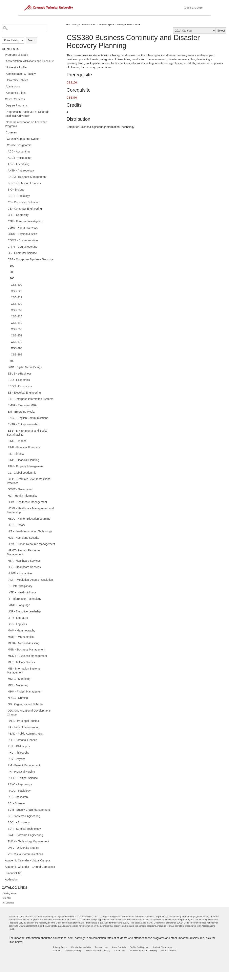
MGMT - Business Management (27, 656)
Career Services (15, 99)
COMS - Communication (23, 240)
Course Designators (19, 145)
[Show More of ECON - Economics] (6, 386)
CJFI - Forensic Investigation (25, 221)
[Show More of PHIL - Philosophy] (6, 746)
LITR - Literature (18, 618)
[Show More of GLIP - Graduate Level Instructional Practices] (6, 479)
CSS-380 (17, 348)
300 (12, 278)
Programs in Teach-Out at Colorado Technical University (27, 114)
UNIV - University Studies (23, 848)
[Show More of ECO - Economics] (6, 380)
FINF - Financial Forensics (24, 447)
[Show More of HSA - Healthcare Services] (6, 560)
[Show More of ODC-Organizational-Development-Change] (6, 710)
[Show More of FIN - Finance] (6, 453)
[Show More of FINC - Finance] (6, 441)
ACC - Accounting (19, 151)
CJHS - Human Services (23, 228)
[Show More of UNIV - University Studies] (6, 848)
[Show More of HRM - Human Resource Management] (6, 544)
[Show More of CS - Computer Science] (6, 253)
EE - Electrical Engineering (24, 393)
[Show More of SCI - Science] (6, 803)
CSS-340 (17, 323)
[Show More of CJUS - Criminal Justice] (6, 234)
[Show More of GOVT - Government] (6, 489)
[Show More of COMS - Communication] (6, 240)
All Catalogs (8, 903)
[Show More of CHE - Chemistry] (6, 215)
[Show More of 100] (8, 265)
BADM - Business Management (27, 177)
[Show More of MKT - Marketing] (6, 685)
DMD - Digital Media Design (25, 367)
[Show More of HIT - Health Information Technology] (6, 531)
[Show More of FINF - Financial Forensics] (6, 447)
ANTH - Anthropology (21, 171)
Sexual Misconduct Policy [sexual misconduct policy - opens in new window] (98, 950)
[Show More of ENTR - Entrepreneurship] (6, 424)
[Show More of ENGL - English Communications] (6, 418)
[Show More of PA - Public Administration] (6, 727)
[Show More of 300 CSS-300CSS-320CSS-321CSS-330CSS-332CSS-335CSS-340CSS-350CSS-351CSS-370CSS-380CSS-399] (8, 278)
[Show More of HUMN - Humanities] (6, 573)
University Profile (16, 67)
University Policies (17, 80)
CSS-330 (17, 304)
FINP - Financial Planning (23, 460)
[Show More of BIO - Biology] (6, 189)
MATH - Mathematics (21, 637)
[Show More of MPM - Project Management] (6, 691)
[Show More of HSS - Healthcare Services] (6, 567)
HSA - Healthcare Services (24, 561)
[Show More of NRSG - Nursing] (6, 698)
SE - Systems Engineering (24, 816)
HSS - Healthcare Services (24, 567)
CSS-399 (17, 354)
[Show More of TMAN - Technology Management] (6, 841)
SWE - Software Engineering (25, 835)
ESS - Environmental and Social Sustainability (27, 433)
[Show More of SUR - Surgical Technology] (6, 829)
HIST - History (16, 525)
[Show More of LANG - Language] (6, 605)
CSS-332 (17, 310)
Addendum (12, 879)
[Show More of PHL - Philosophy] (6, 752)
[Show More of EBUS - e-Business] (6, 373)
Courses (11, 132)
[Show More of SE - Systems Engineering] (6, 816)
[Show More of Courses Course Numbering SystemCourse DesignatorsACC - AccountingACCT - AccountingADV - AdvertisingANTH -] (4, 132)
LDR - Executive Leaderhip (24, 611)
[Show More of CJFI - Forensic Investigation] (6, 221)
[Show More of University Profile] (4, 67)
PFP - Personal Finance (22, 740)
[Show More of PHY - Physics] (6, 759)
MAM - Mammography (21, 630)
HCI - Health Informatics (22, 496)
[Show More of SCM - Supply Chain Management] (6, 809)
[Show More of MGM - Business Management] (6, 649)
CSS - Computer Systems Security (30, 259)
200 (12, 272)
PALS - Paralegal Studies (23, 721)
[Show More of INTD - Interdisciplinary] (6, 592)
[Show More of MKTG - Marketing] (6, 679)
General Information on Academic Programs (26, 124)
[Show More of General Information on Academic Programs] (4, 122)
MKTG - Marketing (19, 679)
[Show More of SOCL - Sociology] (6, 822)
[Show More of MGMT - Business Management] (6, 656)
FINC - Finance (17, 441)
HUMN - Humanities (20, 573)
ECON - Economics (20, 386)
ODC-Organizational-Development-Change (29, 713)
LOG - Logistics (17, 624)
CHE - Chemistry (18, 215)
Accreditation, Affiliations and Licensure (30, 61)
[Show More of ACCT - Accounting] (6, 158)
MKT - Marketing (18, 685)
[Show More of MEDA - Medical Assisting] (6, 643)
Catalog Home (10, 893)
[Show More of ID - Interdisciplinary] (6, 586)
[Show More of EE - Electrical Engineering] (6, 392)
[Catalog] (194, 31)
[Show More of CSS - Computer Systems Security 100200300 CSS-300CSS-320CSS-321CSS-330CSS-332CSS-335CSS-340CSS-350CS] (6, 259)
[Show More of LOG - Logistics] (6, 624)
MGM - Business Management (26, 650)
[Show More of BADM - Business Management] (6, 177)
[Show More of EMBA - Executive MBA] (6, 405)
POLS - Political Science (23, 778)
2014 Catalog (72, 25)
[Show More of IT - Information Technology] (6, 599)
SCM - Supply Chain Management (29, 810)
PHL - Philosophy (18, 753)
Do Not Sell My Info (139, 947)
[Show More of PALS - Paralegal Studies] (6, 721)
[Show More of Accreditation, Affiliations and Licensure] (4, 61)
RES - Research (18, 797)
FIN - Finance (16, 454)
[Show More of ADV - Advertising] (6, 164)
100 (12, 266)
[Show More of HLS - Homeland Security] (6, 537)
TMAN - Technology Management (28, 841)
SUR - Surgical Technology (24, 829)
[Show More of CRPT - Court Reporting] (6, 246)
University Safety (73, 950)
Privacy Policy (60, 947)
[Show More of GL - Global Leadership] (6, 472)
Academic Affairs (16, 93)
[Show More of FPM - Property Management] (6, 466)
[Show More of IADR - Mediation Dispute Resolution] (6, 580)
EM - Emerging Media (21, 412)
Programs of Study (16, 55)
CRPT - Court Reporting (22, 247)
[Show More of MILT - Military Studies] (6, 662)
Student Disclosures (162, 947)
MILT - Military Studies (21, 662)
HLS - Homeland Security (23, 538)
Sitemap (57, 950)
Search (31, 40)
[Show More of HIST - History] (6, 525)
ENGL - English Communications (28, 418)
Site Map (7, 898)
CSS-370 (17, 342)
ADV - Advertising (19, 164)
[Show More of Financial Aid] (4, 873)
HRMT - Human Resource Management (23, 552)
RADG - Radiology (19, 791)
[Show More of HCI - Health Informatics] (6, 495)
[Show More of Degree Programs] (4, 105)
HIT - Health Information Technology (30, 531)
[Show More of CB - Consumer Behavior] (6, 202)
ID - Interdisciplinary (20, 586)
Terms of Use (101, 947)
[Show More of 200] (8, 272)
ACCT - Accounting (20, 158)
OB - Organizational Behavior (26, 704)
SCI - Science (16, 803)
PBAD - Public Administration (26, 734)
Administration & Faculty (21, 74)
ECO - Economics (19, 380)
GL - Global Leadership (22, 473)
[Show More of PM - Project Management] (6, 765)
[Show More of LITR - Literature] (6, 618)
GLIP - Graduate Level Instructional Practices (29, 481)
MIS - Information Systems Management (24, 671)
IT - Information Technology (24, 599)
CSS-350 (17, 329)
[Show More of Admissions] (4, 86)
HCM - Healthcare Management (27, 502)
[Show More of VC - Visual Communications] (6, 854)
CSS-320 (17, 291)
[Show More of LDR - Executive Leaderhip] (6, 611)
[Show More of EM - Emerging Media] (6, 411)
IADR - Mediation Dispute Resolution (30, 580)
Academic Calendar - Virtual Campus (28, 860)
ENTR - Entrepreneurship (23, 424)
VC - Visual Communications (25, 854)
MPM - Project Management (25, 692)
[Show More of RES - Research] (6, 797)
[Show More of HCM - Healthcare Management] (6, 502)
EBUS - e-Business (20, 374)
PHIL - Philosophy (19, 746)
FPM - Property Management (26, 466)
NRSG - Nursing (18, 698)
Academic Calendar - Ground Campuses (30, 867)
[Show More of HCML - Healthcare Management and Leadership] (6, 508)
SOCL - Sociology (19, 822)
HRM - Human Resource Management (31, 544)
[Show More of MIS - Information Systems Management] (6, 668)
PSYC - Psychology (20, 784)
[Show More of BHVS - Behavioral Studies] (6, 183)
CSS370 (72, 98)
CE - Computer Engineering (25, 209)
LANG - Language (19, 605)
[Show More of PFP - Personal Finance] (6, 740)
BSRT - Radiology (19, 196)
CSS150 (72, 82)
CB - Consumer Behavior (23, 202)
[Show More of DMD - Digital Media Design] (6, 367)
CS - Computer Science (22, 253)
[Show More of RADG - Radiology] (6, 790)
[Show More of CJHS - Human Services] (6, 227)
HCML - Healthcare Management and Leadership (30, 510)
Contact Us (119, 950)
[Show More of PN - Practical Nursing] (6, 771)
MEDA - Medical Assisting (24, 643)
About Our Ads (119, 947)
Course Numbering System (24, 139)
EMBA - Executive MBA (22, 405)
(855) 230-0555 (169, 950)
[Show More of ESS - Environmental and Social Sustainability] (6, 430)
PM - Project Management (24, 765)
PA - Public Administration (23, 727)
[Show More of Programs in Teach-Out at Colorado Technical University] (4, 112)
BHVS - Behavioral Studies (24, 183)
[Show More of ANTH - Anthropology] (6, 170)
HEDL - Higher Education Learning (29, 519)
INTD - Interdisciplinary (22, 592)
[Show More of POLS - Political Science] (6, 778)
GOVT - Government (21, 489)
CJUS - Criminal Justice (22, 234)
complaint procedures (185, 926)
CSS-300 (17, 285)
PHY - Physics (17, 759)
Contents (10, 49)
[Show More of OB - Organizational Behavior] (6, 704)
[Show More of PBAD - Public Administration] (6, 733)
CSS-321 (17, 297)
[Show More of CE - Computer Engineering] (6, 208)
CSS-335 (17, 316)
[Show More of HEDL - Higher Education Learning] (6, 518)
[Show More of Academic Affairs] (4, 93)
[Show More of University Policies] (4, 80)
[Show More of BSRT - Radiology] (6, 196)
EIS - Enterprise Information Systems (31, 399)
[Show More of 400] (8, 361)
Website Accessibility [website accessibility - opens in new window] (81, 947)
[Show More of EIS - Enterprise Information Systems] (6, 399)
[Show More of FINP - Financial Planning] (6, 460)
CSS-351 (17, 335)
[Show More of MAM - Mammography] (6, 630)
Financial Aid (14, 873)
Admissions (13, 86)
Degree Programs (17, 105)
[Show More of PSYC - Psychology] (6, 784)
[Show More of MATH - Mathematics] (6, 637)
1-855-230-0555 (193, 8)
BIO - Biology (16, 190)
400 (12, 361)
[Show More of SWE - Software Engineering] (6, 835)
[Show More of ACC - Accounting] (6, 151)
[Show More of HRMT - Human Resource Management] (6, 550)
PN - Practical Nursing (21, 772)
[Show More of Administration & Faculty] (4, 74)
